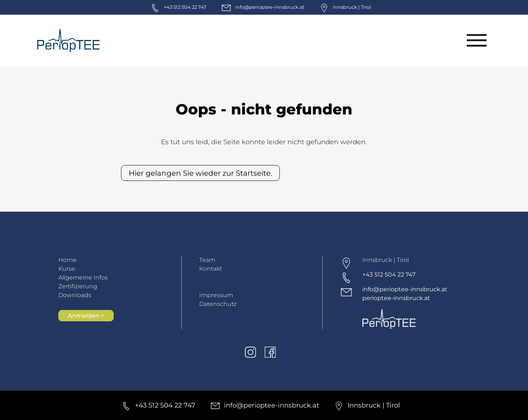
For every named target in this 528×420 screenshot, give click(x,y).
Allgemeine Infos (83, 277)
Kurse (67, 269)
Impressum (216, 295)
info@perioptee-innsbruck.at (405, 289)
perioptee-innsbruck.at (396, 298)
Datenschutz (218, 304)
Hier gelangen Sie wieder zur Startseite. (200, 173)
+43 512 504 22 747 (389, 275)
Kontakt (210, 269)
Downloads (75, 295)
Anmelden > (86, 316)
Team (207, 260)
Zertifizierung (78, 286)
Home (67, 260)
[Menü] (476, 41)
